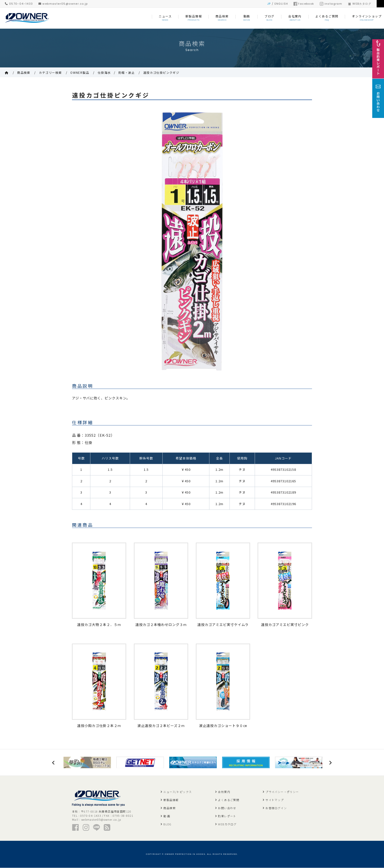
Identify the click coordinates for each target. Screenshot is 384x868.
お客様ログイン (276, 808)
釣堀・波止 (126, 72)
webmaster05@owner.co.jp (63, 4)
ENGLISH (281, 4)
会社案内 (224, 792)
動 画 (167, 816)
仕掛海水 (104, 72)
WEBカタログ (359, 4)
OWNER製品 (80, 72)
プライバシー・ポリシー (282, 792)
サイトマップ (275, 800)
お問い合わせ (227, 808)
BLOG (167, 824)
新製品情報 (171, 800)
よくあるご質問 (229, 800)
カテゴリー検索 (50, 72)
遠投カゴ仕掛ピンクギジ (161, 72)
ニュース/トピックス (178, 792)
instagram (331, 4)
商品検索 (24, 72)
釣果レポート (227, 816)
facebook (304, 4)
